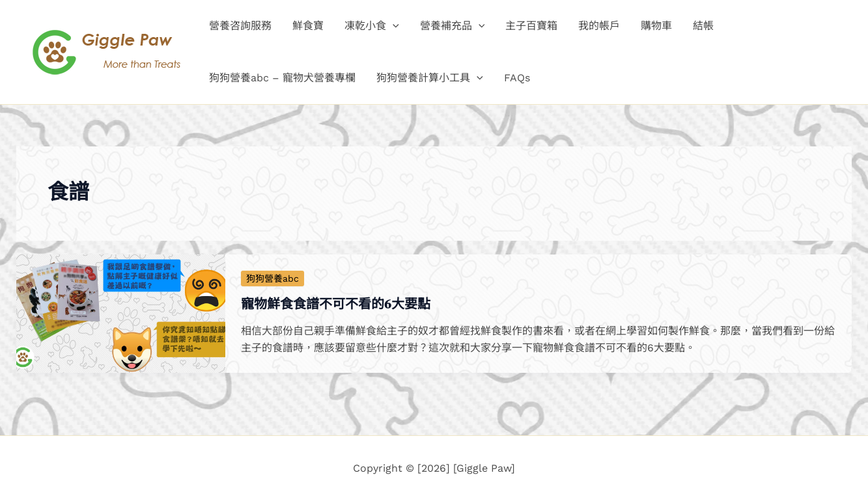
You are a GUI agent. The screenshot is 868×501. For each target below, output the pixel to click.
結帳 (703, 26)
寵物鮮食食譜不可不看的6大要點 (336, 304)
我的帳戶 (599, 26)
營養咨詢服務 (240, 26)
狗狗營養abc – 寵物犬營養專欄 (282, 78)
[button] (393, 26)
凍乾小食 (372, 26)
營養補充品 (453, 26)
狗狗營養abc (273, 278)
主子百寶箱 (531, 26)
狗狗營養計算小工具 (430, 78)
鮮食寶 (308, 26)
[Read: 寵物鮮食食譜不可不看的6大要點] (121, 313)
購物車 (656, 26)
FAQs (517, 78)
